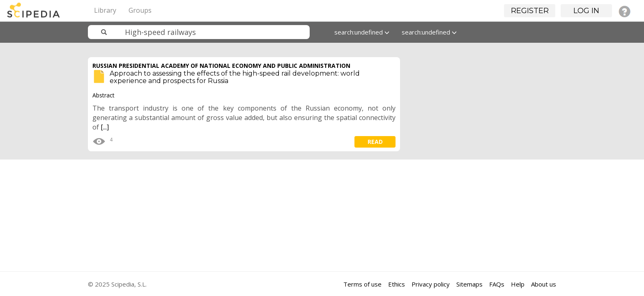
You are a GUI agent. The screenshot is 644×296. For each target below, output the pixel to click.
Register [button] (530, 11)
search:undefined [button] (362, 32)
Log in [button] (586, 11)
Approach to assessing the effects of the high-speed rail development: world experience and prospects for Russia (235, 77)
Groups (140, 10)
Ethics (397, 284)
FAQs (497, 284)
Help (518, 284)
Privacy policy (431, 284)
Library (105, 10)
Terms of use (362, 284)
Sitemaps (469, 284)
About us (544, 284)
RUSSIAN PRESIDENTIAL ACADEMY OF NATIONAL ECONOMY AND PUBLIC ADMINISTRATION (221, 66)
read (375, 142)
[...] (105, 127)
